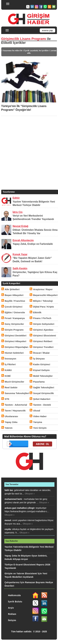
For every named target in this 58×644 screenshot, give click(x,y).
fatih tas (9, 490)
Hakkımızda (14, 595)
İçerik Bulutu (15, 602)
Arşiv (11, 608)
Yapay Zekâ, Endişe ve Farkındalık (33, 244)
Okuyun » (30, 494)
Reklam (12, 614)
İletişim (12, 620)
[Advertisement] (29, 157)
